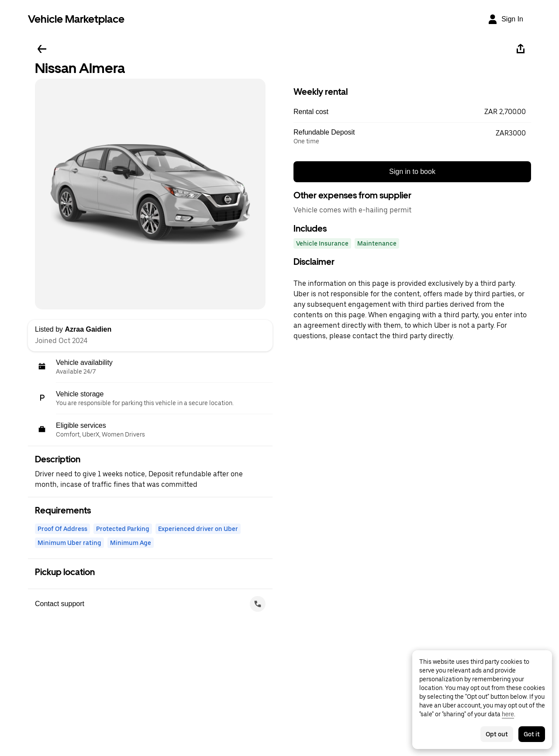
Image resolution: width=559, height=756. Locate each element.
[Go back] (42, 49)
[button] (412, 112)
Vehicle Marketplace (76, 19)
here (508, 714)
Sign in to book (412, 172)
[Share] (521, 49)
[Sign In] (505, 19)
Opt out (497, 734)
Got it (532, 734)
